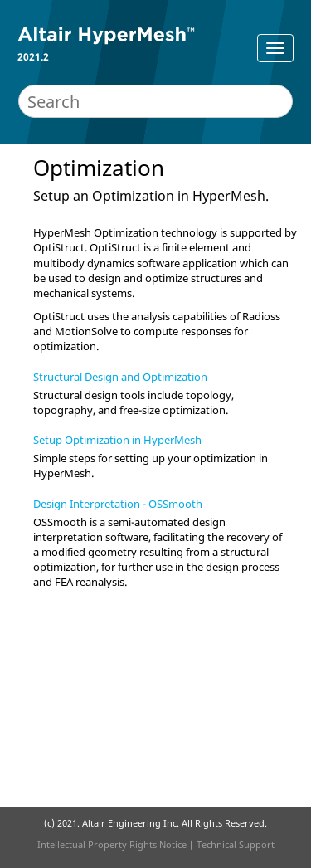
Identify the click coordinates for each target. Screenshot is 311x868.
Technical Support (236, 844)
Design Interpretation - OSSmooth (118, 504)
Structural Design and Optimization (120, 377)
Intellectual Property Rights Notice (112, 844)
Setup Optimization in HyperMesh (117, 440)
